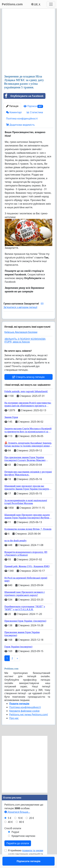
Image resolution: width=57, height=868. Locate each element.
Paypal (15, 841)
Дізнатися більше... (17, 821)
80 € (22, 831)
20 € (32, 827)
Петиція (12, 106)
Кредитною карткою (23, 845)
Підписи (33, 106)
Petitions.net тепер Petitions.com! (29, 723)
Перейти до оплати (18, 852)
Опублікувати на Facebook (24, 96)
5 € (10, 827)
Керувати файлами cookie (24, 720)
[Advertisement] (28, 42)
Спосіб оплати (13, 837)
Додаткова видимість (20, 125)
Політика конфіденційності (22, 119)
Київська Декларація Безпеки (21, 341)
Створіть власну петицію (28, 386)
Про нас (14, 727)
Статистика (35, 112)
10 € (20, 827)
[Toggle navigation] (51, 4)
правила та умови (33, 859)
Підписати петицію (28, 321)
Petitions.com (12, 4)
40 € (10, 831)
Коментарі (14, 112)
